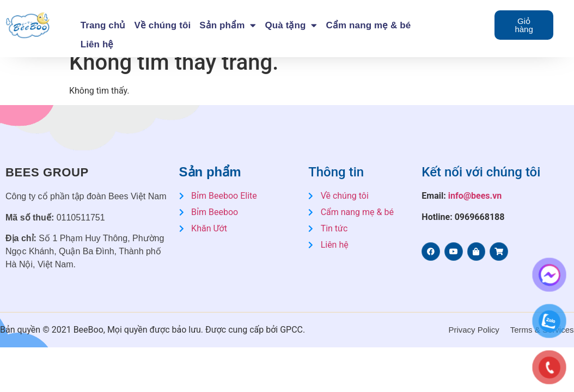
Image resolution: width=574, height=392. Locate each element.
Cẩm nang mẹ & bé (369, 25)
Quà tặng (291, 25)
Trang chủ (103, 25)
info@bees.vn (475, 196)
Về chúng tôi (162, 25)
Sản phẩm (228, 25)
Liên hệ (97, 44)
